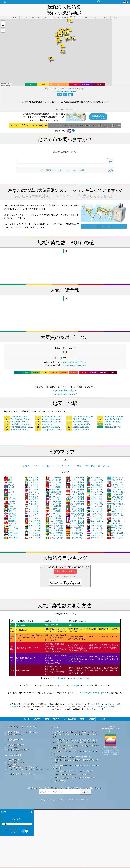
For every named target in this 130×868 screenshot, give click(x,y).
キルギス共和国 (75, 506)
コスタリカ (32, 508)
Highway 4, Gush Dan (111, 411)
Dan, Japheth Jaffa (78, 419)
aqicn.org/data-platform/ (65, 389)
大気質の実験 (12, 742)
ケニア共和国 (33, 530)
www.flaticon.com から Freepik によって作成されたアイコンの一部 (76, 761)
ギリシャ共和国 (75, 494)
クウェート (32, 479)
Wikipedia (76, 680)
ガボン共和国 (53, 501)
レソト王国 (11, 528)
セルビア (10, 508)
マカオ (9, 489)
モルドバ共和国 (54, 516)
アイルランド (33, 528)
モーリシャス (33, 518)
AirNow (87, 680)
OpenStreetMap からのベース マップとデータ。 (73, 769)
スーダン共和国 (75, 477)
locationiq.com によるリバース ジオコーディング (74, 766)
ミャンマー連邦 (54, 518)
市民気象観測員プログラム (65, 751)
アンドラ (10, 494)
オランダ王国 (53, 475)
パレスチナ (11, 530)
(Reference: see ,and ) (65, 644)
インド (9, 491)
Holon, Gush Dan (77, 422)
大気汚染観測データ (15, 755)
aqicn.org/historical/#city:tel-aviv (73, 357)
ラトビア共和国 (75, 479)
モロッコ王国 (53, 477)
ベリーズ (10, 506)
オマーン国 (11, 523)
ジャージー (32, 487)
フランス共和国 (75, 513)
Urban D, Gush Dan (110, 414)
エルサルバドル (54, 530)
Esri (8, 80)
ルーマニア (11, 525)
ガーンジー (32, 472)
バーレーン (32, 496)
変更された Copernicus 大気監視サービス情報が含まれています (75, 756)
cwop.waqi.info (85, 751)
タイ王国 (10, 513)
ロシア (9, 479)
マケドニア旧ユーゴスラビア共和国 (116, 534)
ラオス (9, 484)
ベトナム (10, 518)
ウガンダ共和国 (54, 528)
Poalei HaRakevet (109, 422)
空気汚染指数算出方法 (16, 757)
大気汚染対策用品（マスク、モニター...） (23, 762)
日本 (8, 477)
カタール (10, 496)
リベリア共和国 (75, 520)
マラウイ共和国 (75, 472)
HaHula (104, 419)
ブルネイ (10, 520)
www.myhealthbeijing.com (93, 687)
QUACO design (61, 775)
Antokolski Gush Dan (48, 416)
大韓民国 (10, 516)
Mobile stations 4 (78, 424)
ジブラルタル (53, 508)
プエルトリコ (53, 494)
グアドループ (53, 484)
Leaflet (3, 78)
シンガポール (53, 503)
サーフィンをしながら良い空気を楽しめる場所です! (74, 772)
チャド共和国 (33, 516)
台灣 (8, 472)
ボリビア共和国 (75, 496)
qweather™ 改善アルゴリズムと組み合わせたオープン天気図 (75, 747)
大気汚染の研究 (14, 734)
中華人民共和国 (75, 508)
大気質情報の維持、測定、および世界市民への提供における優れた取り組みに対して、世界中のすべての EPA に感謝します (75, 729)
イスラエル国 (33, 525)
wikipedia (60, 673)
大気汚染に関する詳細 (16, 740)
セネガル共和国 (54, 532)
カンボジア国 (53, 499)
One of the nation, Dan (80, 411)
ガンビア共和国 (75, 499)
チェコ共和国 (33, 532)
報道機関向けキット (15, 729)
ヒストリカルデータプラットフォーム (21, 769)
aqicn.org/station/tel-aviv (76, 360)
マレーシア (32, 482)
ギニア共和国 (53, 513)
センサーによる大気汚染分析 (18, 744)
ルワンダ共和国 (54, 525)
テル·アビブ (44, 419)
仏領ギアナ (32, 475)
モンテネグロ (53, 479)
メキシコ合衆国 (75, 482)
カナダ (9, 487)
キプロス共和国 (75, 491)
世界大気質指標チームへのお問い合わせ (22, 727)
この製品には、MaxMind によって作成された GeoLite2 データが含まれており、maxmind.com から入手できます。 (75, 736)
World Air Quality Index (105, 701)
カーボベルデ (53, 491)
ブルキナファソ (75, 501)
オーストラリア (75, 511)
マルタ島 (10, 511)
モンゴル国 (32, 484)
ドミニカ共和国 (75, 518)
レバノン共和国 (75, 484)
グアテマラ (32, 477)
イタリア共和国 (75, 503)
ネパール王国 (53, 511)
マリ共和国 (11, 532)
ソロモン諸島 (53, 489)
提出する (86, 786)
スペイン (10, 499)
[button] (3, 17)
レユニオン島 (53, 487)
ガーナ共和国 (53, 506)
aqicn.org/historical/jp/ (64, 385)
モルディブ (32, 489)
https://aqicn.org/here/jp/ (65, 104)
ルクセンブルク (75, 487)
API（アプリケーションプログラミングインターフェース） (27, 765)
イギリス (10, 501)
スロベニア (32, 499)
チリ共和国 (32, 506)
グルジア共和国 (75, 489)
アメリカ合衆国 (54, 523)
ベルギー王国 (53, 472)
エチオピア (32, 491)
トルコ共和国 (53, 482)
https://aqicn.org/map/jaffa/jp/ (65, 86)
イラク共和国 (33, 520)
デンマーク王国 (75, 516)
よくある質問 (13, 749)
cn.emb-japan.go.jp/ (79, 673)
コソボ (9, 482)
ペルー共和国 (53, 496)
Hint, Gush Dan (77, 414)
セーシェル (32, 503)
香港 (8, 475)
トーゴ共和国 (33, 523)
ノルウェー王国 (75, 475)
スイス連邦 (32, 494)
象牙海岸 (10, 503)
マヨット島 (32, 501)
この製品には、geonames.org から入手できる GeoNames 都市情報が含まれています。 (76, 741)
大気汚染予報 (12, 759)
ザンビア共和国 (54, 520)
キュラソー (32, 511)
